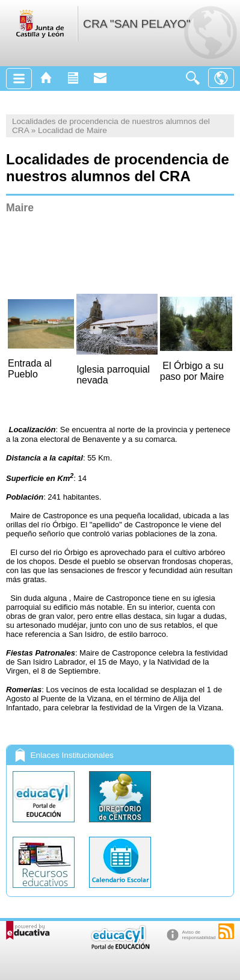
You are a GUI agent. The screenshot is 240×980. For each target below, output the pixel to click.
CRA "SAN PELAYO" (137, 24)
